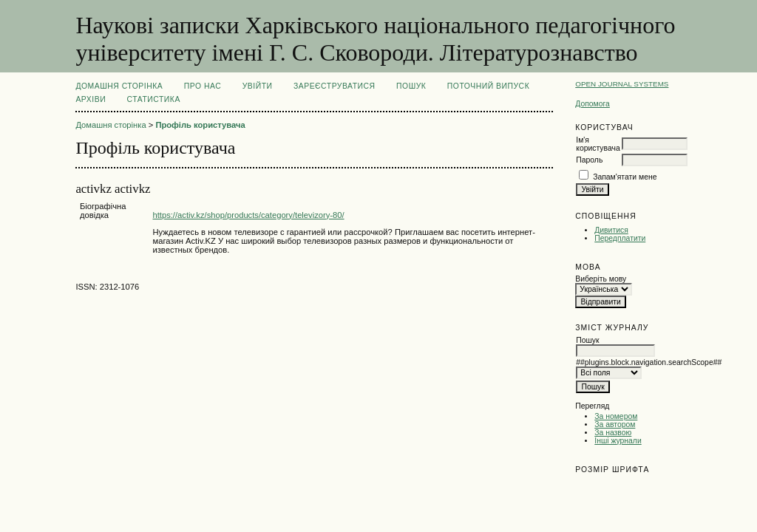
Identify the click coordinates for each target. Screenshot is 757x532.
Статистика (154, 99)
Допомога (593, 104)
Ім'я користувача (598, 144)
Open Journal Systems (622, 84)
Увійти (258, 86)
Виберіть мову (601, 279)
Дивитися (611, 230)
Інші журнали (618, 441)
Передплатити (620, 238)
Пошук (411, 86)
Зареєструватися (335, 86)
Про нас (203, 86)
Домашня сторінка (119, 86)
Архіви (91, 99)
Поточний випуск (488, 86)
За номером (616, 416)
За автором (615, 424)
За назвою (613, 433)
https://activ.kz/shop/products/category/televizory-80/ (248, 215)
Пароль (589, 160)
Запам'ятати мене (625, 177)
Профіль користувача (200, 125)
